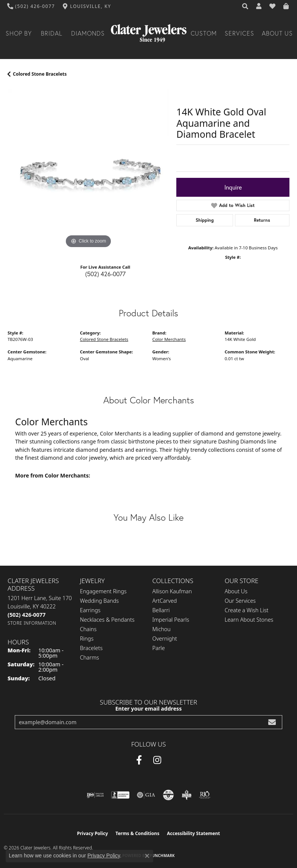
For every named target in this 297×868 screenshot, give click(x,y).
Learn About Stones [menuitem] (249, 620)
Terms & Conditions (137, 833)
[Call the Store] (26, 615)
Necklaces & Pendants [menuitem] (107, 620)
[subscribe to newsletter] (272, 722)
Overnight (165, 639)
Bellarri (161, 610)
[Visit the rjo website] (205, 795)
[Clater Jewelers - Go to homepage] (149, 33)
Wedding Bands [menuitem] (99, 601)
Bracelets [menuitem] (91, 648)
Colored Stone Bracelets (40, 74)
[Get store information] (32, 623)
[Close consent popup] (147, 856)
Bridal (52, 33)
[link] (31, 6)
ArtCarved (165, 601)
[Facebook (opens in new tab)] (139, 760)
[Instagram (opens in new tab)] (157, 760)
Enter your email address (149, 709)
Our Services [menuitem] (240, 601)
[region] (88, 170)
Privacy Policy (93, 833)
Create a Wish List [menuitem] (247, 610)
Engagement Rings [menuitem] (103, 591)
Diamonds (88, 33)
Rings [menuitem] (87, 639)
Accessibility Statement (193, 833)
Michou (162, 629)
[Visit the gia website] (146, 795)
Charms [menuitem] (89, 657)
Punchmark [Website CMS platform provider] (162, 856)
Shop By (19, 33)
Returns (262, 220)
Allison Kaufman (172, 591)
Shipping (205, 220)
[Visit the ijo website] (95, 795)
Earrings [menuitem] (90, 610)
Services (239, 33)
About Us (277, 33)
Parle (159, 648)
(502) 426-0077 (105, 274)
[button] (246, 6)
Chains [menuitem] (88, 629)
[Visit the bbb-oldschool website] (186, 795)
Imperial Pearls (171, 620)
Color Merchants (169, 339)
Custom (204, 33)
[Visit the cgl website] (168, 795)
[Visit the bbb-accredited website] (120, 795)
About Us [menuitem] (236, 591)
